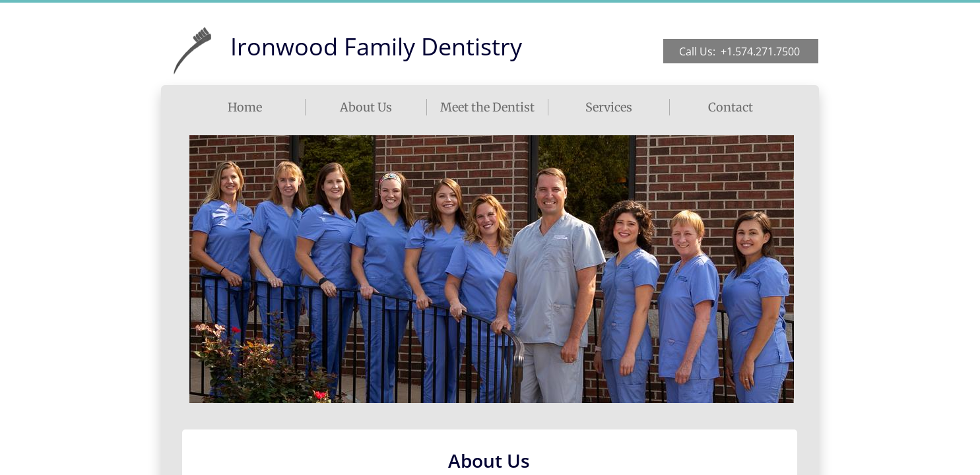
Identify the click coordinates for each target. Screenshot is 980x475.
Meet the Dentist (487, 107)
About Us (366, 107)
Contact (731, 107)
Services (609, 107)
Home (245, 107)
